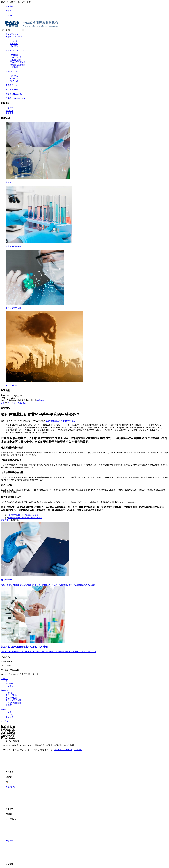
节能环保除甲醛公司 (69, 421)
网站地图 (9, 6)
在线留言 (9, 11)
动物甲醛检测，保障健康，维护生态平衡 (25, 518)
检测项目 (15, 50)
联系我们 (9, 16)
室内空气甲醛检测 (18, 62)
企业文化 (14, 41)
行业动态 (14, 78)
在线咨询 (41, 400)
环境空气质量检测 (18, 65)
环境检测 (14, 55)
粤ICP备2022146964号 (63, 750)
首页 (3, 403)
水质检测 (14, 67)
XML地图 (78, 750)
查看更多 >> (6, 520)
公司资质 (14, 46)
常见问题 (14, 81)
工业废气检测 (16, 60)
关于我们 (14, 37)
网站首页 (12, 34)
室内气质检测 (16, 57)
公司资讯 (14, 76)
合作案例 (12, 85)
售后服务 (12, 90)
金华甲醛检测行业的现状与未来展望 (23, 515)
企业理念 (14, 44)
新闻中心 (12, 72)
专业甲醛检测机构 (53, 421)
